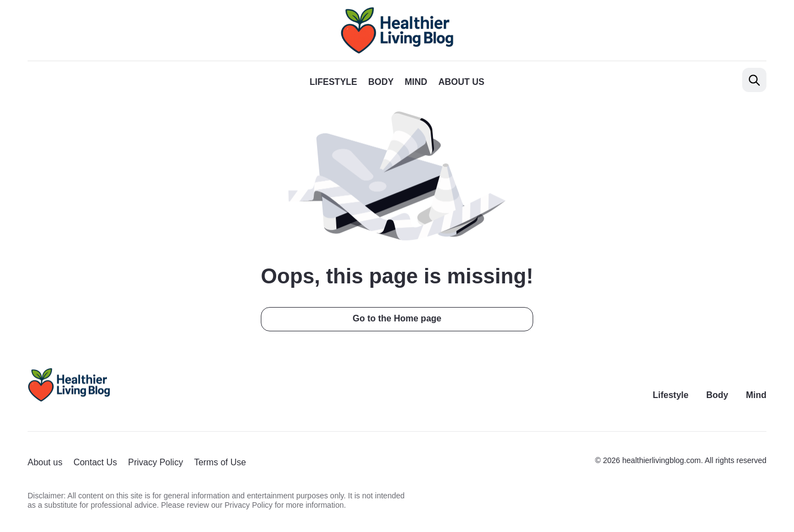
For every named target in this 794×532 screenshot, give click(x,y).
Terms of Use (220, 462)
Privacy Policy (155, 462)
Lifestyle (334, 82)
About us (462, 82)
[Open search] (754, 80)
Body (381, 82)
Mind (416, 82)
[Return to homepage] (69, 385)
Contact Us (95, 462)
